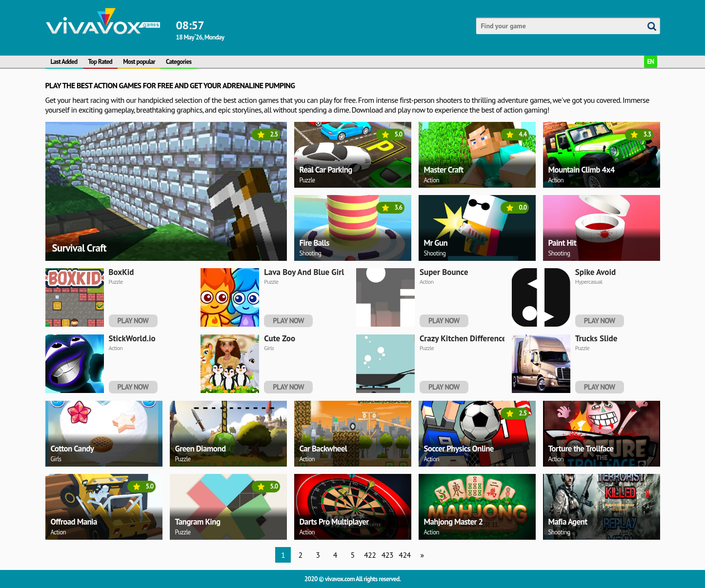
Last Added (64, 62)
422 (370, 555)
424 (404, 555)
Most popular (139, 62)
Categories (179, 62)
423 (387, 555)
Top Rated (101, 62)
